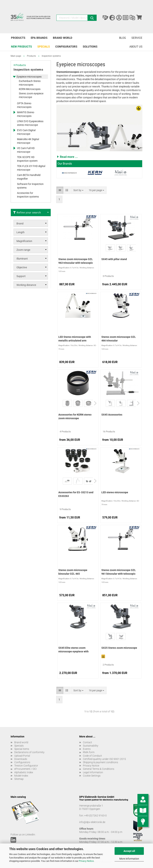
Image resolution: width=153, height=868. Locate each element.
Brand (20, 223)
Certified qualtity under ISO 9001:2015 (104, 759)
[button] (99, 157)
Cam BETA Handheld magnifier (29, 177)
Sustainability (91, 746)
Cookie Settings (92, 776)
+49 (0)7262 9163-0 (95, 816)
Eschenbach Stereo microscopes (30, 83)
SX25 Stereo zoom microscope (119, 648)
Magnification (24, 241)
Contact (87, 742)
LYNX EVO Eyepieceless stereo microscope (30, 123)
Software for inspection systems (30, 186)
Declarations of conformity (29, 752)
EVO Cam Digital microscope (26, 132)
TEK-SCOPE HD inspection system (27, 159)
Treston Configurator (26, 766)
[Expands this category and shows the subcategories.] (14, 77)
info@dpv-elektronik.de (92, 822)
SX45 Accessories (112, 415)
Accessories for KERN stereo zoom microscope (75, 416)
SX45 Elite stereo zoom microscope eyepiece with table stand (73, 650)
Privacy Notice (86, 861)
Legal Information (93, 772)
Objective (22, 267)
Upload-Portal (22, 756)
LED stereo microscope (115, 492)
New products (21, 47)
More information (129, 859)
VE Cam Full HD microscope (26, 150)
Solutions (90, 47)
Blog (123, 38)
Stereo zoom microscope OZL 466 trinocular (119, 339)
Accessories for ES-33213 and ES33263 (76, 494)
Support (21, 276)
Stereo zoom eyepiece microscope (31, 95)
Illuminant (22, 259)
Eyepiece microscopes (29, 77)
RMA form (89, 752)
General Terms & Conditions (99, 769)
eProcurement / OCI (25, 769)
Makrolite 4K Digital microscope (28, 141)
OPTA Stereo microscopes (24, 105)
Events (87, 749)
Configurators (66, 47)
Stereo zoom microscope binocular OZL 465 (73, 572)
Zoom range (23, 250)
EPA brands (39, 38)
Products (18, 38)
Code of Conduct (92, 756)
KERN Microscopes (30, 89)
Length (20, 232)
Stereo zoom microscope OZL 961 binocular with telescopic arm (119, 572)
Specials (44, 47)
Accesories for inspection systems (28, 195)
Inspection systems (28, 69)
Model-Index (21, 776)
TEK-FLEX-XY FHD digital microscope (31, 168)
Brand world (63, 38)
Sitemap (19, 779)
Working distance (26, 285)
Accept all (129, 851)
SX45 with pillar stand (114, 259)
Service (137, 38)
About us (136, 47)
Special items (22, 749)
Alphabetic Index (24, 772)
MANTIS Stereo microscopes (26, 114)
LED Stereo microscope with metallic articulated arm (75, 339)
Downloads (21, 759)
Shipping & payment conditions (100, 762)
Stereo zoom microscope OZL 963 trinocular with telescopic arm (76, 261)
